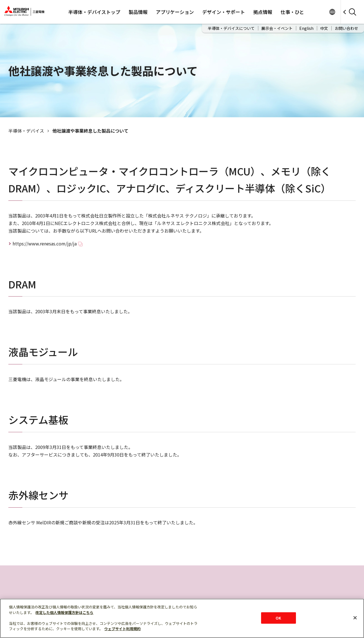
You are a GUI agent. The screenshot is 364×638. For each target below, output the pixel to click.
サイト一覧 (332, 12)
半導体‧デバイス (26, 131)
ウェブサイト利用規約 (122, 629)
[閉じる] (355, 618)
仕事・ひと (292, 12)
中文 (324, 28)
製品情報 (138, 12)
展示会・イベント (277, 28)
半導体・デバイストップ (94, 12)
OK (278, 618)
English (306, 28)
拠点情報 (263, 12)
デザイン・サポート (224, 12)
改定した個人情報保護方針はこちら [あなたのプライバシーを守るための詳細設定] (64, 612)
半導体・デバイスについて (231, 28)
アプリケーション (175, 12)
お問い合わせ (346, 28)
